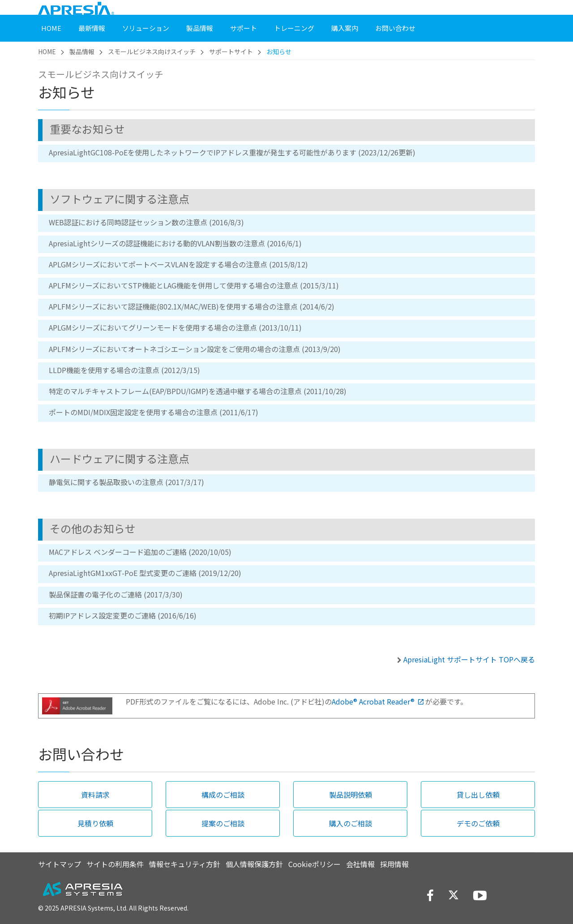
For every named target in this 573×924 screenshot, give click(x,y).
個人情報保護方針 (254, 864)
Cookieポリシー (314, 864)
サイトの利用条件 (115, 864)
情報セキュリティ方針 (185, 864)
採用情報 (394, 864)
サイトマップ (60, 864)
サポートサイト (231, 52)
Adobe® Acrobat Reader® (378, 701)
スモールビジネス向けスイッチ (152, 52)
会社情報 (360, 864)
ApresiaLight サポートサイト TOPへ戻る (469, 659)
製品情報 (82, 52)
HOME (47, 52)
